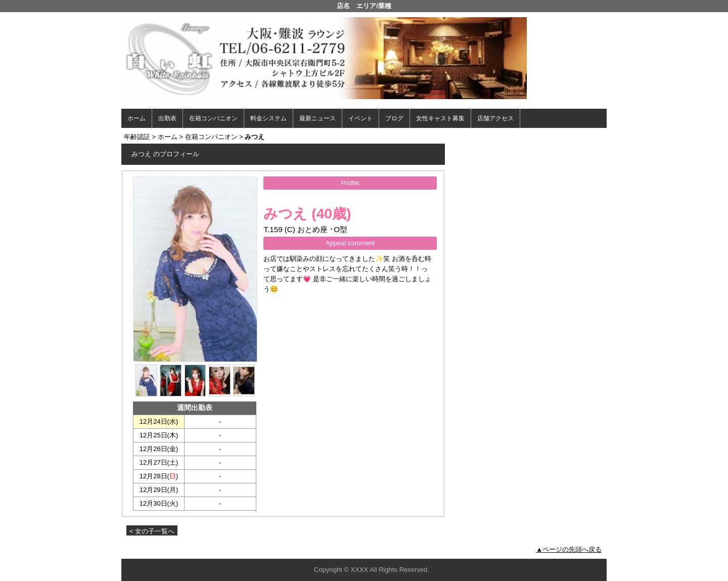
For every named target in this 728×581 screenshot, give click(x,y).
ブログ (394, 118)
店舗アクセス (495, 118)
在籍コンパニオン (213, 118)
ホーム (136, 118)
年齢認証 (137, 137)
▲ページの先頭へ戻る (569, 549)
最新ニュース (317, 118)
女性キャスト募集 (440, 118)
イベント (360, 118)
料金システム (268, 118)
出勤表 (167, 118)
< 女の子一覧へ (152, 531)
